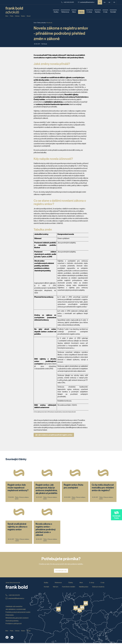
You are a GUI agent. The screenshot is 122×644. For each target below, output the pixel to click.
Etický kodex (10, 616)
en (105, 2)
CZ (100, 2)
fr (114, 2)
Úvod (35, 23)
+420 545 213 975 (68, 2)
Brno (7, 16)
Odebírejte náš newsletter (14, 607)
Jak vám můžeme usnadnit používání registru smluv (54, 435)
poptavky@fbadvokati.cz (86, 2)
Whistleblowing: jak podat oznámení (17, 619)
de (109, 2)
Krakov (23, 16)
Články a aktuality (41, 23)
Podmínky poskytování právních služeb (18, 613)
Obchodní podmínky (12, 622)
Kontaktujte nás (61, 572)
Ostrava (17, 16)
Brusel (29, 16)
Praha (12, 16)
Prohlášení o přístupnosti (14, 624)
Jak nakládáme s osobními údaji (15, 610)
